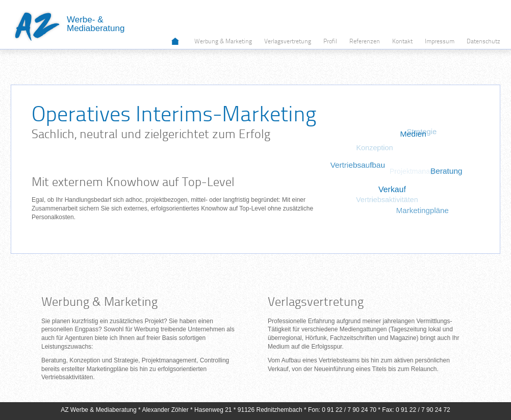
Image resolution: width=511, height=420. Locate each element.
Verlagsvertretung (288, 42)
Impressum (440, 42)
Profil (330, 42)
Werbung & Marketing (223, 42)
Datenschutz (483, 42)
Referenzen (365, 42)
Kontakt (402, 42)
